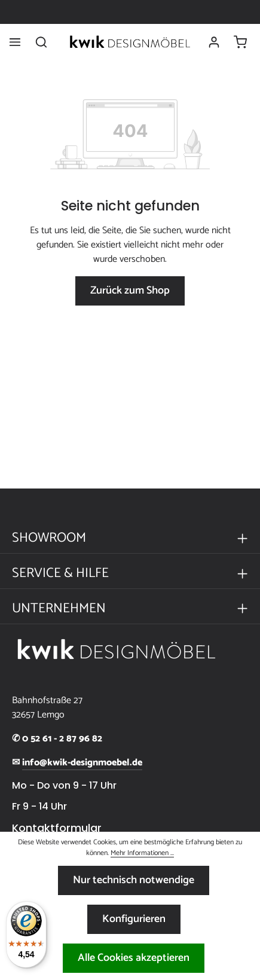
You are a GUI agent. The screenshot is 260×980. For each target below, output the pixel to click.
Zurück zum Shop (130, 291)
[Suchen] (41, 42)
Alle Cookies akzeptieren (134, 958)
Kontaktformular (57, 828)
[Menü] (15, 42)
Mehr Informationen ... (142, 853)
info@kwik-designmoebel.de (82, 763)
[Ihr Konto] (214, 42)
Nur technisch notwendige (134, 880)
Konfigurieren (134, 919)
